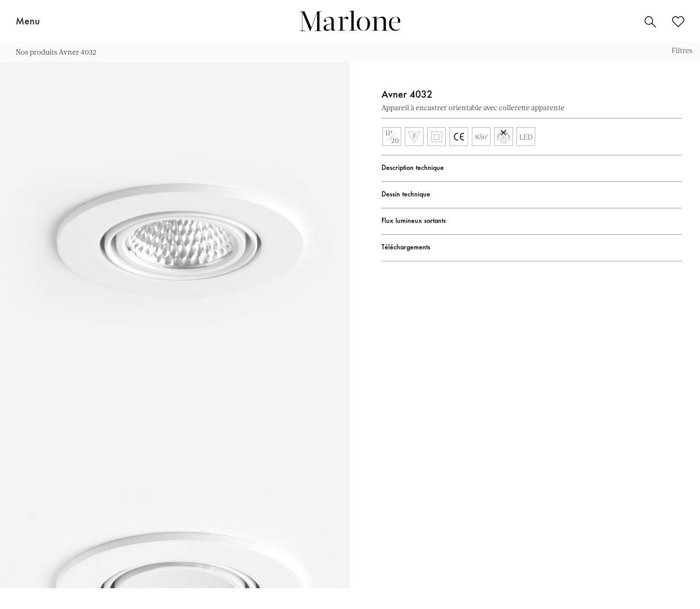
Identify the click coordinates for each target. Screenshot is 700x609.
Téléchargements (406, 248)
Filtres (682, 50)
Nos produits (36, 52)
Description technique (413, 168)
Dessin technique (406, 195)
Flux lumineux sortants (414, 221)
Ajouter (677, 108)
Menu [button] (28, 22)
